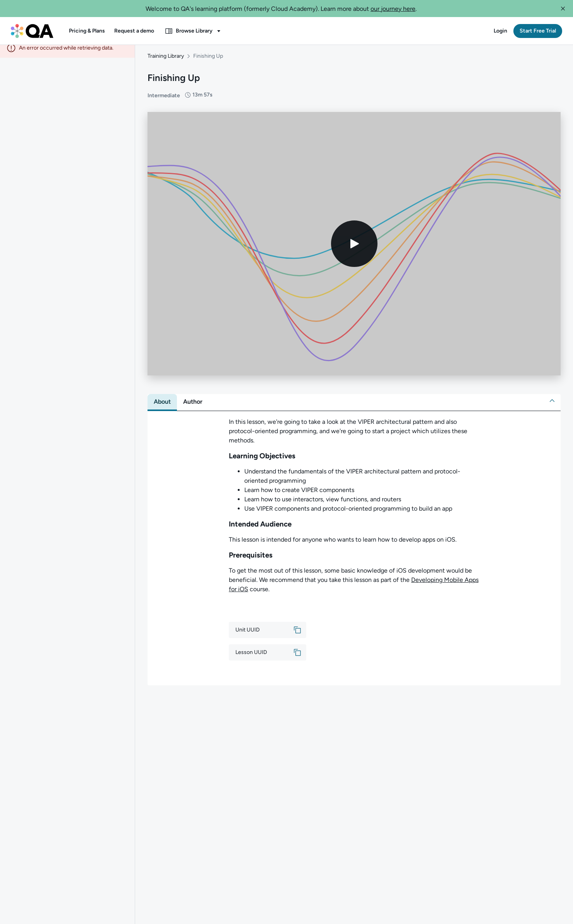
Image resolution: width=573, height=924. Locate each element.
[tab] (162, 408)
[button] (563, 9)
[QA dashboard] (32, 31)
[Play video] (354, 250)
